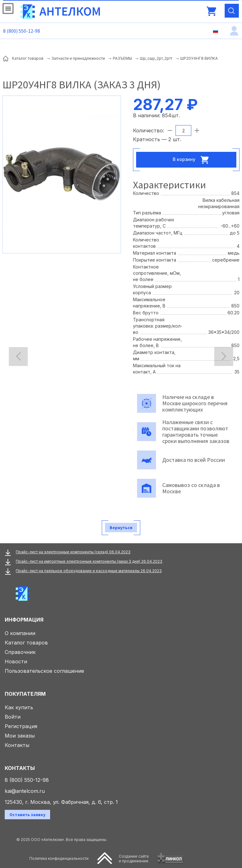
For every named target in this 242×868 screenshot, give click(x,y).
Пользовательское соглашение (44, 671)
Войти (13, 717)
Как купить (19, 707)
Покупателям (25, 694)
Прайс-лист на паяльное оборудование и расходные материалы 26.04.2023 (89, 571)
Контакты (17, 745)
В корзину (193, 160)
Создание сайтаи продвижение (134, 859)
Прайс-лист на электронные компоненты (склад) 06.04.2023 (73, 552)
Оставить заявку (27, 815)
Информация (24, 620)
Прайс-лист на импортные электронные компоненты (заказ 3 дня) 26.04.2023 (89, 561)
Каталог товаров (26, 643)
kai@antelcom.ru (25, 791)
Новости (16, 661)
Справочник (20, 652)
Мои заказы (20, 736)
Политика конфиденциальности (59, 858)
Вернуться (121, 528)
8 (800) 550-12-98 (22, 31)
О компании (20, 633)
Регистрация (21, 726)
